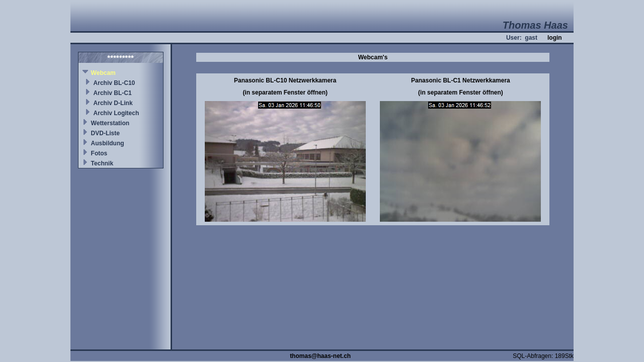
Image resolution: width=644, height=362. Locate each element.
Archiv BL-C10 (114, 83)
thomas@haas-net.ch (320, 356)
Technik (102, 163)
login (555, 38)
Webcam (103, 73)
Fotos (99, 153)
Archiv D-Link (113, 103)
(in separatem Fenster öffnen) (285, 93)
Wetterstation (110, 123)
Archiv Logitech (116, 113)
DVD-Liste (105, 133)
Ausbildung (108, 143)
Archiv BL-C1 (113, 93)
